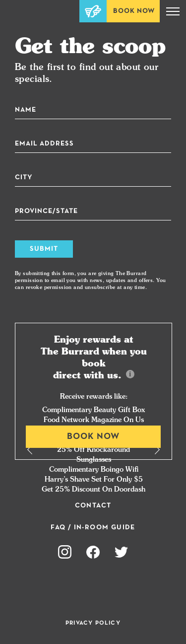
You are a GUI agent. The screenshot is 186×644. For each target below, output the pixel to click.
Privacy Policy (93, 623)
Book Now (134, 11)
